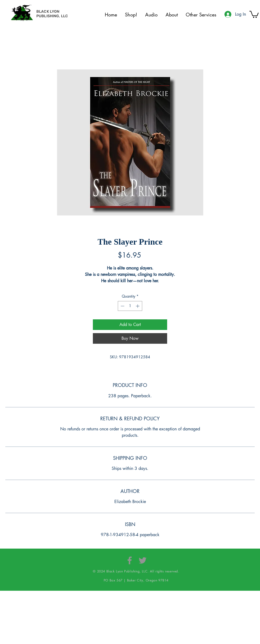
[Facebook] (130, 560)
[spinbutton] (130, 306)
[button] (254, 14)
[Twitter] (143, 560)
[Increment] (138, 306)
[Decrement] (122, 306)
